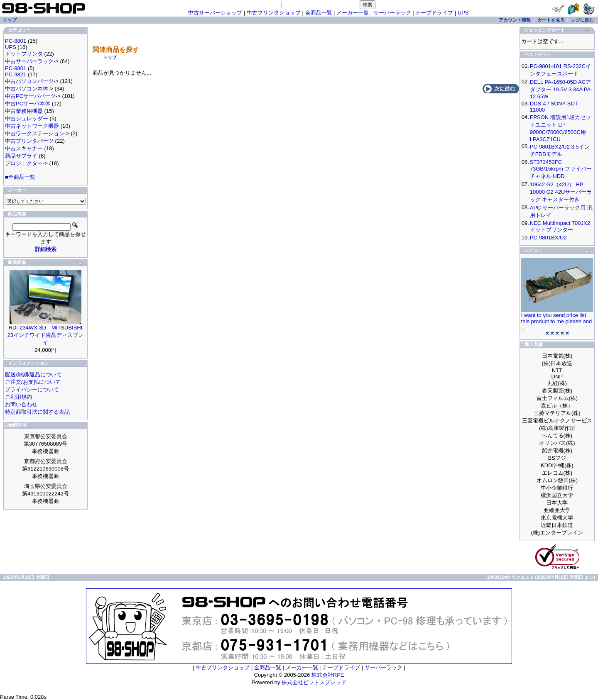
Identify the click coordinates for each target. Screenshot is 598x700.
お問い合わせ (21, 404)
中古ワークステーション (35, 133)
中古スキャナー (24, 148)
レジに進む (582, 20)
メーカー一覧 (353, 13)
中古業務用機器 (24, 111)
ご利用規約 (18, 397)
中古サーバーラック (29, 61)
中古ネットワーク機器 (32, 126)
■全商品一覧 (20, 177)
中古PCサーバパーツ (30, 96)
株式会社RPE (328, 675)
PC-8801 (16, 41)
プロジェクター (24, 163)
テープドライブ (434, 13)
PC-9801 (16, 68)
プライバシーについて (32, 389)
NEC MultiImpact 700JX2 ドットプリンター (560, 226)
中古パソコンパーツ (29, 81)
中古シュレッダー (27, 118)
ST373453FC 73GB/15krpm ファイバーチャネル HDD (561, 169)
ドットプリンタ (24, 54)
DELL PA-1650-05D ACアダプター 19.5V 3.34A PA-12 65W (561, 89)
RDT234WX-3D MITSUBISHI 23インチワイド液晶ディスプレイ (45, 335)
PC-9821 (16, 74)
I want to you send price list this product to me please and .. (557, 321)
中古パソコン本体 (27, 89)
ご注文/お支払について (33, 382)
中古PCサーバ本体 (28, 104)
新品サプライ (21, 156)
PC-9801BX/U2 (548, 238)
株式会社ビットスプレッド (314, 682)
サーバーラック (392, 13)
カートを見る (551, 20)
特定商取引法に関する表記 (37, 412)
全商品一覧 (319, 13)
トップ (110, 57)
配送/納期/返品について (33, 374)
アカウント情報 (515, 20)
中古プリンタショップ (274, 13)
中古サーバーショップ (215, 13)
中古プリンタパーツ (29, 141)
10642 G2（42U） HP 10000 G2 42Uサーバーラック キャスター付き (561, 192)
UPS (463, 13)
